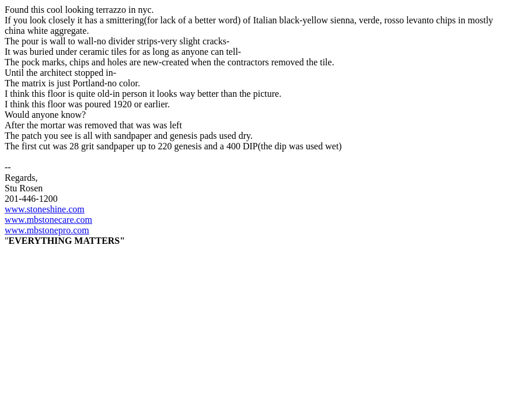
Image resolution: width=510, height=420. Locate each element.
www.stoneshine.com (45, 209)
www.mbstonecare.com (48, 220)
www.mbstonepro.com (47, 230)
